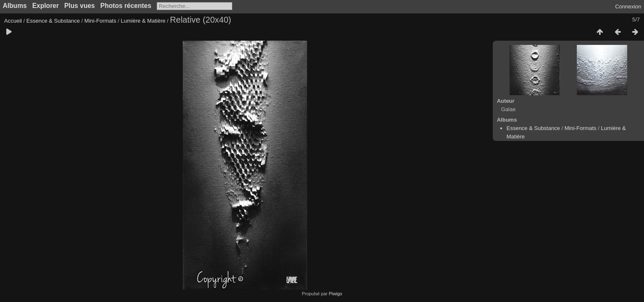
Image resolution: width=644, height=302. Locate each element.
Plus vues (80, 6)
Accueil (13, 21)
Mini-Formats (100, 21)
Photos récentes (126, 6)
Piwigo (336, 294)
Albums (15, 6)
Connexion (628, 7)
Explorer (46, 6)
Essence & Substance (53, 21)
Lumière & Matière (143, 21)
